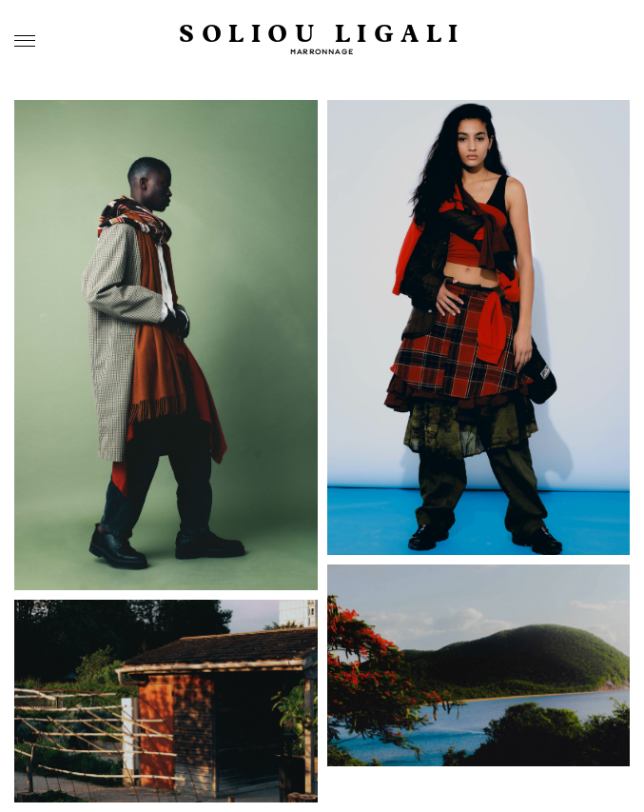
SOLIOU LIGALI (322, 35)
